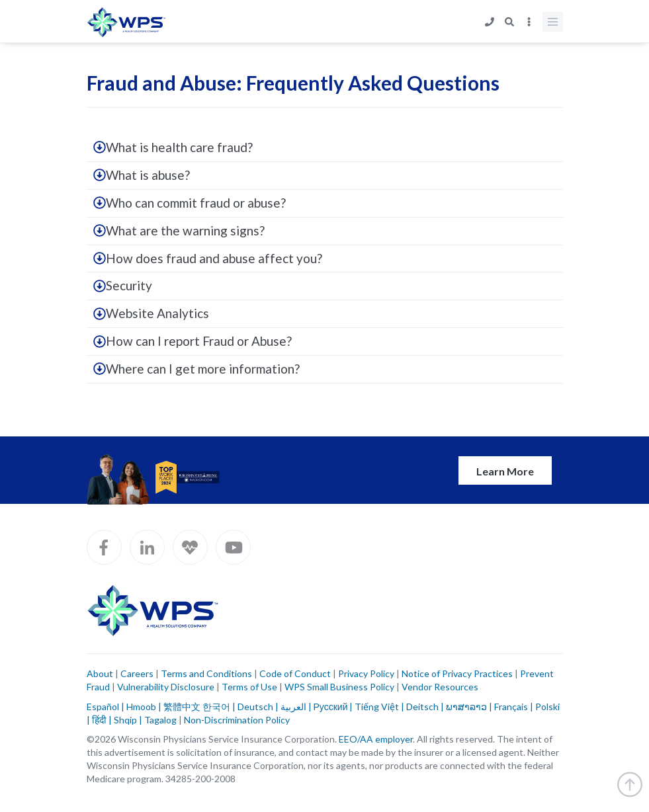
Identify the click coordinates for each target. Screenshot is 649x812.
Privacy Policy (366, 673)
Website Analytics (151, 313)
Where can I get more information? (196, 369)
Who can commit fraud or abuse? (190, 203)
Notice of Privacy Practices (457, 673)
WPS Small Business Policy (339, 687)
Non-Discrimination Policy (237, 720)
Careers (136, 673)
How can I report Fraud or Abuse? (193, 341)
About (100, 673)
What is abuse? (142, 175)
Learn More (505, 471)
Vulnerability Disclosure (166, 687)
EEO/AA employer (376, 739)
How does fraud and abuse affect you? (208, 258)
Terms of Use (249, 687)
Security (123, 285)
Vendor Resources (440, 687)
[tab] (325, 148)
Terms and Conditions (206, 673)
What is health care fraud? (173, 147)
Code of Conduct (295, 673)
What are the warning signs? (179, 230)
